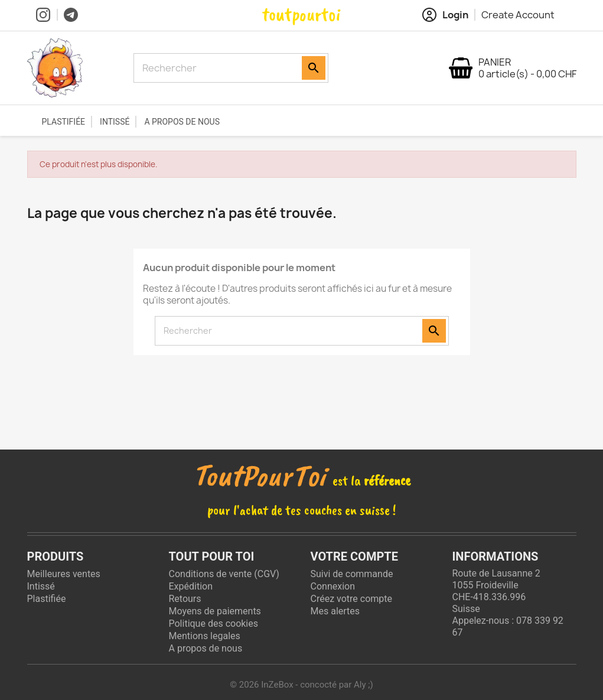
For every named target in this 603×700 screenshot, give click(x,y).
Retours (185, 599)
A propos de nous (182, 122)
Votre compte (354, 556)
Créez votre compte (352, 599)
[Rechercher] (219, 68)
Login (445, 15)
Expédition (191, 586)
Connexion (333, 586)
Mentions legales (205, 636)
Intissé (115, 122)
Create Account (518, 15)
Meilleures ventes (64, 574)
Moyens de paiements (215, 611)
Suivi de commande (352, 574)
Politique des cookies (214, 624)
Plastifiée (64, 122)
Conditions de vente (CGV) (224, 574)
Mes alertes (335, 611)
